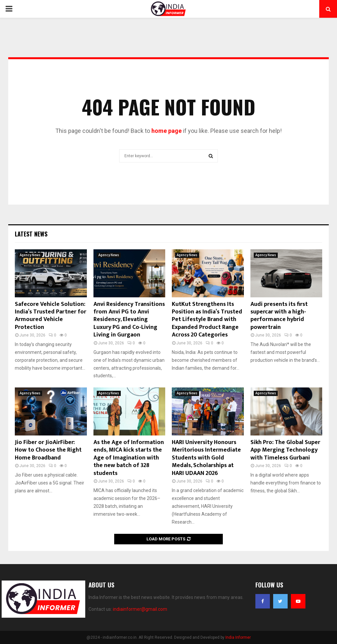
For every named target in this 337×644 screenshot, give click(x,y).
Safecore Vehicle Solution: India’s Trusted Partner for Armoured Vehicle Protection (51, 316)
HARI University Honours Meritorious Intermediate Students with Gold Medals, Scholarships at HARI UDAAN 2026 (206, 458)
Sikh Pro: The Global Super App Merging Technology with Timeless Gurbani (285, 450)
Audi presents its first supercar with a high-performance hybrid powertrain (279, 316)
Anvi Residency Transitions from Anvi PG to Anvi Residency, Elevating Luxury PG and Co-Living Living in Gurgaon (129, 320)
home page (167, 131)
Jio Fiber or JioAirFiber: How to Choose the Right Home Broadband (48, 450)
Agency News (30, 255)
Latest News (31, 234)
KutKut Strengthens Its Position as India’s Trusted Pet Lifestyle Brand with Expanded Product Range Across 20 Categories (207, 320)
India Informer (238, 637)
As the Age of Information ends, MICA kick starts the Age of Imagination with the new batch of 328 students (129, 458)
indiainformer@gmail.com (140, 609)
